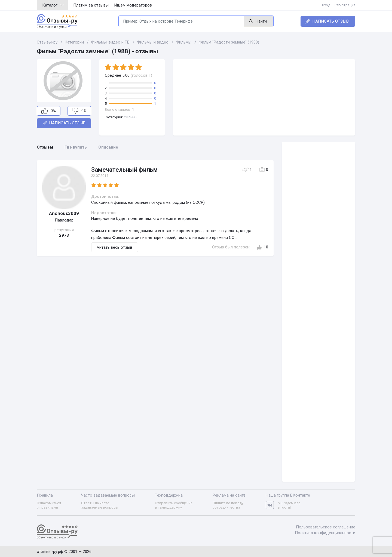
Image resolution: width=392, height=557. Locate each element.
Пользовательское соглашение (326, 527)
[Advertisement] (264, 97)
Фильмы (131, 117)
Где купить (76, 147)
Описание (108, 147)
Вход (326, 5)
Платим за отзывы (91, 5)
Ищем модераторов (133, 5)
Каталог (53, 5)
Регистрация (345, 5)
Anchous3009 (64, 213)
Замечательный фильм (124, 170)
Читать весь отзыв (115, 247)
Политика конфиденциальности (325, 533)
